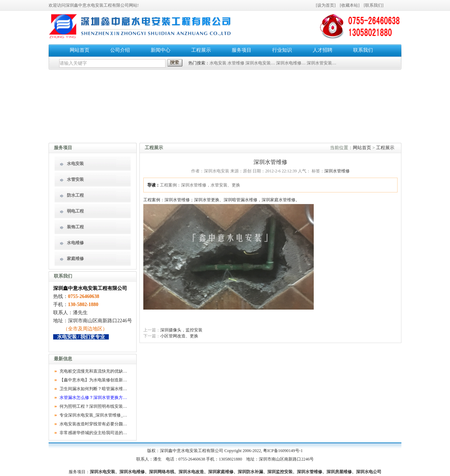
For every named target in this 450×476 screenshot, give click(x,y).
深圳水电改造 (191, 472)
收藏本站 (350, 5)
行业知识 (282, 50)
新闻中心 (161, 50)
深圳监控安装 (280, 472)
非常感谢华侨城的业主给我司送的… (93, 433)
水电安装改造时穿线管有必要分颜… (93, 424)
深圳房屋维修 (339, 472)
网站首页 (80, 50)
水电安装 (218, 63)
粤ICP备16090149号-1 (283, 451)
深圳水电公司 (369, 472)
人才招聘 (323, 50)
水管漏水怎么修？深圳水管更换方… (93, 398)
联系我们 (374, 5)
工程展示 (201, 50)
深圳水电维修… (291, 63)
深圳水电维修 (132, 472)
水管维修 (236, 63)
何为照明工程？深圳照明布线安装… (93, 406)
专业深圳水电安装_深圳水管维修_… (93, 415)
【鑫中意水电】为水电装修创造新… (93, 380)
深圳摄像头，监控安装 (181, 330)
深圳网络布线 (162, 472)
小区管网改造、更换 (179, 336)
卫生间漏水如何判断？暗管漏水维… (93, 389)
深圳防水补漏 (250, 472)
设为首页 (326, 5)
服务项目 (242, 50)
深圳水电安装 (102, 472)
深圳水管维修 (337, 171)
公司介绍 (120, 50)
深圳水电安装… (260, 63)
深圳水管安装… (321, 63)
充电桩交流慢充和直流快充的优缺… (93, 371)
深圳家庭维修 (221, 472)
